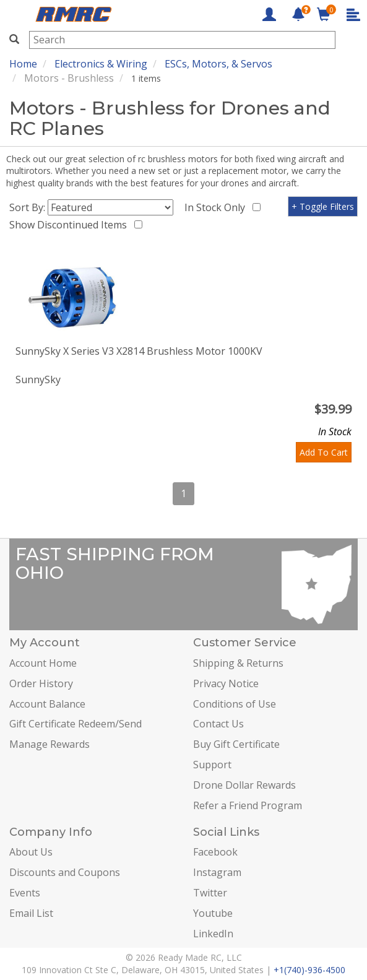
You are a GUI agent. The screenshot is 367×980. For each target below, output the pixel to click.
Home (23, 64)
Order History (41, 683)
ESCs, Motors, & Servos (218, 64)
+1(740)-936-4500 (309, 970)
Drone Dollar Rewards (244, 785)
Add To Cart (324, 452)
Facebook (215, 852)
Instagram (217, 872)
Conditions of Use (235, 704)
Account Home (43, 663)
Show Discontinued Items (71, 225)
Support (212, 765)
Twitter (210, 893)
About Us (31, 852)
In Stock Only (217, 207)
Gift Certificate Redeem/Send (76, 724)
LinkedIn (213, 934)
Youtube (213, 913)
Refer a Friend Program (248, 805)
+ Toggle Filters (323, 206)
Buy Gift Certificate (236, 744)
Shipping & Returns (238, 663)
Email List (31, 913)
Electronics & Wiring (101, 64)
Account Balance (47, 704)
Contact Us (218, 724)
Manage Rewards (50, 744)
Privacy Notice (226, 683)
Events (25, 893)
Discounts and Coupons (65, 872)
